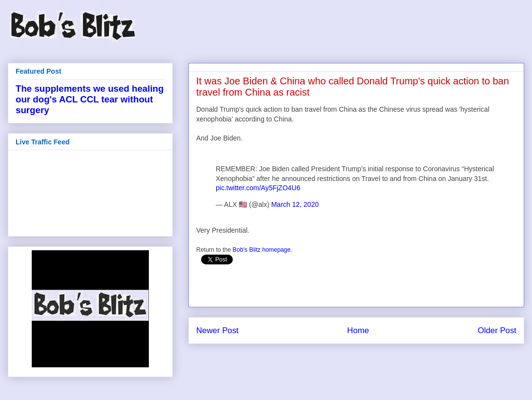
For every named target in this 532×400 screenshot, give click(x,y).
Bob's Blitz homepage (262, 250)
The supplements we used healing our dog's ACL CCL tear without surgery (90, 99)
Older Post (497, 330)
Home (358, 330)
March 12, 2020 (295, 204)
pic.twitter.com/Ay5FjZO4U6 (258, 188)
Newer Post (217, 330)
